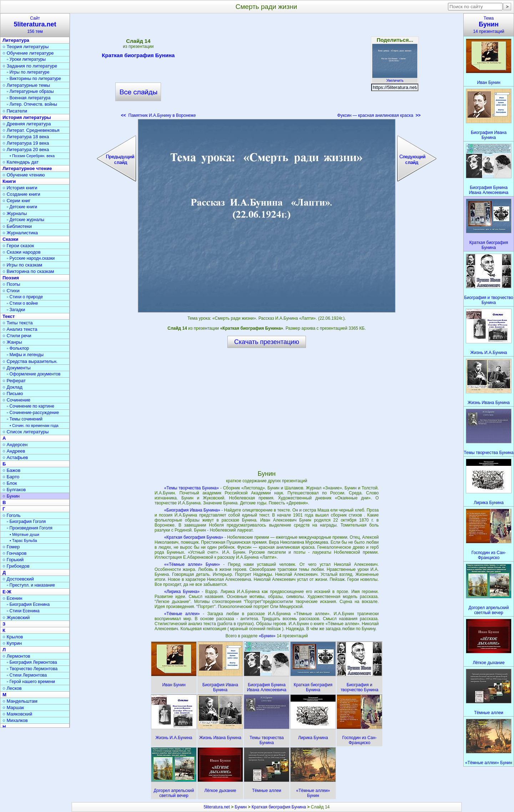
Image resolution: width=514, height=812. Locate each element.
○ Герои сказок (18, 246)
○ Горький (13, 560)
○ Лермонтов (16, 656)
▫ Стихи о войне (22, 303)
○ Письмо (13, 393)
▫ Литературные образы (30, 91)
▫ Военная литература (29, 98)
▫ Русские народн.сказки (31, 258)
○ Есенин (12, 598)
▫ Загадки (16, 310)
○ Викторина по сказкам (28, 271)
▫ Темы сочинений (25, 419)
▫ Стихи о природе (25, 297)
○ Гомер (11, 547)
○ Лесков (12, 688)
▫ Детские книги (22, 207)
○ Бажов (11, 470)
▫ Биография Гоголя (26, 522)
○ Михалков (15, 720)
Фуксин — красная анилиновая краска (379, 115)
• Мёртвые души (24, 534)
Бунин (241, 807)
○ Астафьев (15, 457)
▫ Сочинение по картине (31, 406)
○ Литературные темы (26, 85)
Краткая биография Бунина (138, 56)
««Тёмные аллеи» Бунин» (192, 564)
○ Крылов (13, 637)
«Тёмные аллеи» (182, 614)
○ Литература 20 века (26, 150)
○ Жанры (12, 342)
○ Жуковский (16, 617)
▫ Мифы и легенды (25, 355)
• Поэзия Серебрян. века (32, 156)
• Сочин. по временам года (34, 425)
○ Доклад (12, 387)
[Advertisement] (267, 68)
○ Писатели (15, 111)
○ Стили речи (17, 336)
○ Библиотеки (17, 226)
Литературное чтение (27, 168)
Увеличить (395, 79)
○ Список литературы (26, 432)
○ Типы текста (18, 323)
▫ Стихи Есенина (23, 611)
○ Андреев (14, 451)
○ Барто (11, 477)
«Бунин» (268, 636)
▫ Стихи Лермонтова (27, 675)
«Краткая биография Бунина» (194, 537)
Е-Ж (7, 592)
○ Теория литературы (26, 47)
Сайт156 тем (35, 25)
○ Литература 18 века (26, 137)
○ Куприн (12, 643)
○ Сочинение (16, 400)
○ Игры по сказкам (22, 265)
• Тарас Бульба (23, 540)
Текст (9, 316)
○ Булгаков (14, 490)
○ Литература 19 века (26, 143)
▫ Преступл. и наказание (31, 585)
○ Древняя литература (27, 124)
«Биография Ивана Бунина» (192, 510)
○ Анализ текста (20, 329)
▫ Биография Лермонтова (32, 662)
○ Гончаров (14, 553)
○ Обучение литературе (28, 53)
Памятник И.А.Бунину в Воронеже (158, 115)
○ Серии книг (16, 201)
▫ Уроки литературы (26, 59)
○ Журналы (15, 213)
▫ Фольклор (18, 348)
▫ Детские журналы (26, 220)
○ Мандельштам (20, 701)
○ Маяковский (17, 714)
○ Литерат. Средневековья (31, 130)
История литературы (27, 117)
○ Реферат (14, 381)
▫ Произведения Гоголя (30, 528)
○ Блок (10, 483)
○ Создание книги (21, 194)
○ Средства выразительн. (30, 361)
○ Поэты (11, 284)
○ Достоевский (18, 579)
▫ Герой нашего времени (31, 682)
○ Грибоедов (16, 566)
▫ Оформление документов (34, 374)
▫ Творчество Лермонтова (32, 669)
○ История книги (20, 188)
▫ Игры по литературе (28, 72)
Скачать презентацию (267, 342)
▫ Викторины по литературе (34, 79)
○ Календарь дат (21, 162)
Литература (16, 40)
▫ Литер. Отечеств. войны (32, 104)
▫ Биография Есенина (28, 604)
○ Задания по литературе (30, 66)
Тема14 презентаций (489, 25)
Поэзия (11, 278)
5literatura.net (216, 807)
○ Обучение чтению (24, 175)
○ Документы (16, 368)
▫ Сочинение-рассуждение (33, 413)
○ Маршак (13, 708)
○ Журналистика (20, 233)
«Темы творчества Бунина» (192, 488)
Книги (9, 181)
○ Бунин (11, 496)
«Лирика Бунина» (182, 592)
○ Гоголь (12, 515)
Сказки (10, 239)
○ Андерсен (15, 445)
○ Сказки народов (22, 252)
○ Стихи (11, 291)
